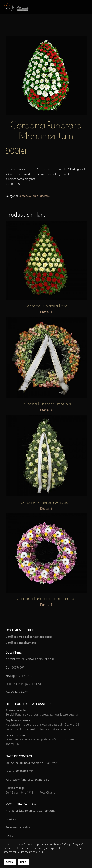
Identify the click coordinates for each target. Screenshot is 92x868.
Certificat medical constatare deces (29, 637)
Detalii (46, 312)
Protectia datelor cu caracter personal (31, 811)
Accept (10, 862)
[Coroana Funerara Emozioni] (46, 358)
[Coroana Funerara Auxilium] (46, 456)
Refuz (23, 862)
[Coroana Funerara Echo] (46, 260)
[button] (87, 7)
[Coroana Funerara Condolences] (46, 553)
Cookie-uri (12, 819)
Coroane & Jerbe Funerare (34, 196)
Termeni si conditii (18, 827)
